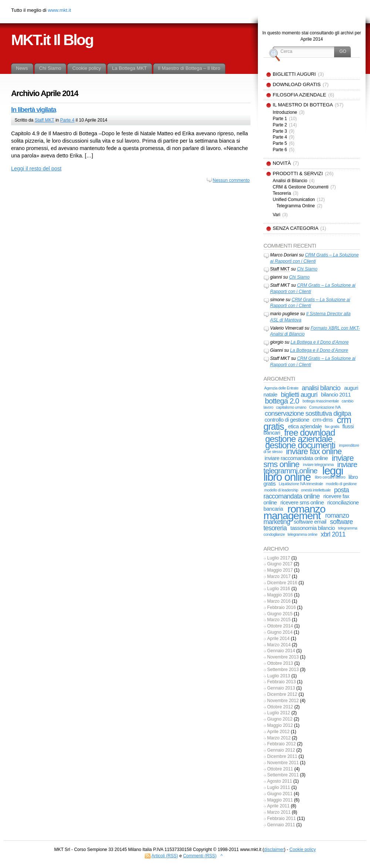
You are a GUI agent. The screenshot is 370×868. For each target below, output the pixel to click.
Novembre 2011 (283, 763)
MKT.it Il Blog (52, 40)
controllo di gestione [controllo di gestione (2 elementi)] (287, 420)
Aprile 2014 (278, 639)
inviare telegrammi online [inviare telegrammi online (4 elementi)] (310, 468)
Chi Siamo (307, 269)
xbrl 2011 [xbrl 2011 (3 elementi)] (333, 534)
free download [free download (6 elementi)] (310, 433)
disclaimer (274, 850)
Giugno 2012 (280, 719)
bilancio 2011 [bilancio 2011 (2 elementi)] (336, 394)
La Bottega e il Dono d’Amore (319, 342)
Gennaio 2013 (281, 688)
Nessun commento (231, 180)
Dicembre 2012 (282, 694)
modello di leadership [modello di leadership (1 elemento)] (281, 490)
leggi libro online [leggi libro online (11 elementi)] (303, 474)
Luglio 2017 (279, 558)
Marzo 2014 (279, 645)
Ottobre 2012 (280, 707)
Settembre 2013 (283, 670)
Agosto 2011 (280, 781)
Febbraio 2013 (281, 682)
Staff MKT (45, 120)
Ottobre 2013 (280, 663)
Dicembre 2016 (282, 583)
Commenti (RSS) (200, 856)
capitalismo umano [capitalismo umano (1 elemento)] (291, 407)
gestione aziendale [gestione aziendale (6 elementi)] (299, 439)
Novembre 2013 (283, 657)
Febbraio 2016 (281, 607)
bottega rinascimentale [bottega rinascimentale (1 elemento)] (321, 401)
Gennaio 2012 (281, 750)
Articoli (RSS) (165, 856)
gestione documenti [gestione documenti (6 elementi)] (300, 445)
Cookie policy (302, 850)
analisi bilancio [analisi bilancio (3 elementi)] (321, 388)
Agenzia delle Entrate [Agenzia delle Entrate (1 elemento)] (281, 388)
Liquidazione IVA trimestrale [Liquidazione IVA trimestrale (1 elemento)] (301, 484)
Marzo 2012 (279, 738)
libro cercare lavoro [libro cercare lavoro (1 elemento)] (330, 477)
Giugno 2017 (280, 564)
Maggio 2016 (280, 595)
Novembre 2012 (283, 701)
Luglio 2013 (279, 676)
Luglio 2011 (279, 787)
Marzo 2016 (279, 601)
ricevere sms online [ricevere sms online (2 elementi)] (302, 502)
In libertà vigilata (34, 110)
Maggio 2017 (280, 570)
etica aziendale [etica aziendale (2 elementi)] (305, 426)
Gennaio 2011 (281, 825)
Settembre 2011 (283, 775)
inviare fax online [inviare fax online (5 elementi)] (314, 451)
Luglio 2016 (279, 589)
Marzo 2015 (279, 620)
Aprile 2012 (278, 732)
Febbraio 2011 (281, 818)
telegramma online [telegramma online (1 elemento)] (302, 534)
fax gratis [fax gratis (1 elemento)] (332, 426)
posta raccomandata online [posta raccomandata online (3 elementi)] (306, 493)
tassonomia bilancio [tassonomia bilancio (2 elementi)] (313, 528)
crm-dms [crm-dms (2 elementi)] (323, 420)
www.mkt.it (59, 10)
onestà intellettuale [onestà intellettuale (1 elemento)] (316, 490)
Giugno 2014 (280, 632)
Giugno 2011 (280, 794)
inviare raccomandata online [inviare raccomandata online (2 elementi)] (296, 458)
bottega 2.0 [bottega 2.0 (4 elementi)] (282, 401)
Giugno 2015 (280, 614)
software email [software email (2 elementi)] (310, 522)
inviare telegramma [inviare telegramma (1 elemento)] (318, 464)
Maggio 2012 (280, 725)
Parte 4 (68, 120)
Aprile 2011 (278, 806)
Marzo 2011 (279, 812)
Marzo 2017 (279, 576)
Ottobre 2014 (280, 626)
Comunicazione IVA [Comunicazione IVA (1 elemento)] (325, 407)
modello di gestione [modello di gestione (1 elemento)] (341, 484)
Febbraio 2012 (281, 744)
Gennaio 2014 (281, 651)
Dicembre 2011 (282, 756)
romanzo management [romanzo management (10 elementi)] (294, 512)
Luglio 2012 (279, 713)
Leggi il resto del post (36, 169)
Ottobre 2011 (280, 769)
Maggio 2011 (280, 800)
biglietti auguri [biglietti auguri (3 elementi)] (299, 395)
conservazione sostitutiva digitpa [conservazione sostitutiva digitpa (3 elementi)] (308, 413)
